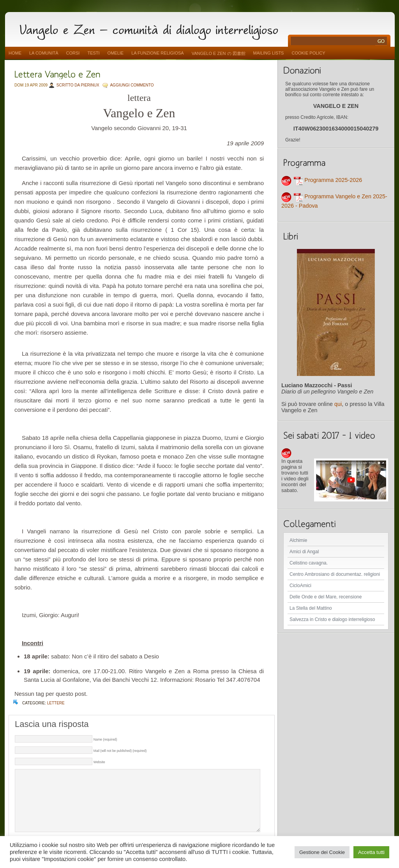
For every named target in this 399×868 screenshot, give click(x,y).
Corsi (73, 53)
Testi (93, 53)
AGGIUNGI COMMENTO (132, 85)
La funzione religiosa (157, 53)
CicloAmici (300, 586)
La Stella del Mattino (311, 608)
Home (15, 53)
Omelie (116, 53)
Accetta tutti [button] (371, 852)
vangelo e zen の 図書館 (219, 53)
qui (338, 404)
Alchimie (298, 540)
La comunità (44, 53)
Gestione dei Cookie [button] (322, 852)
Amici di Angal (304, 552)
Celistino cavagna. (309, 563)
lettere (56, 703)
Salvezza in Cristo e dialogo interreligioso (332, 619)
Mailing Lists (269, 53)
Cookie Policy (308, 53)
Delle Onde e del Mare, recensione (326, 597)
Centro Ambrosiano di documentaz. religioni (335, 574)
